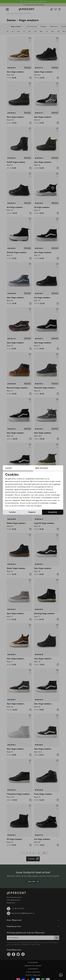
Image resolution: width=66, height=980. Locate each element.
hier (37, 500)
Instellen (12, 512)
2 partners (56, 484)
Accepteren (53, 512)
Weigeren (32, 512)
